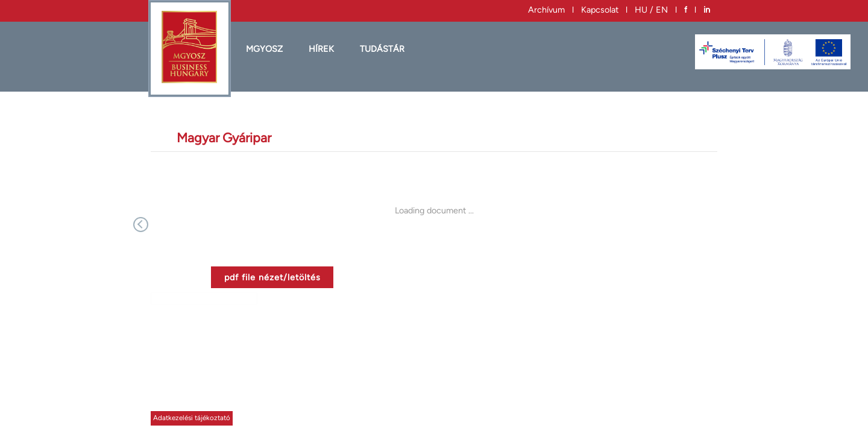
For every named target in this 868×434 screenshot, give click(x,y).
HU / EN (651, 10)
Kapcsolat (600, 10)
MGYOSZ (264, 49)
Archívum (546, 10)
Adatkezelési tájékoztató (192, 418)
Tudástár (382, 49)
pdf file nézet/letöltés (272, 277)
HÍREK (321, 49)
